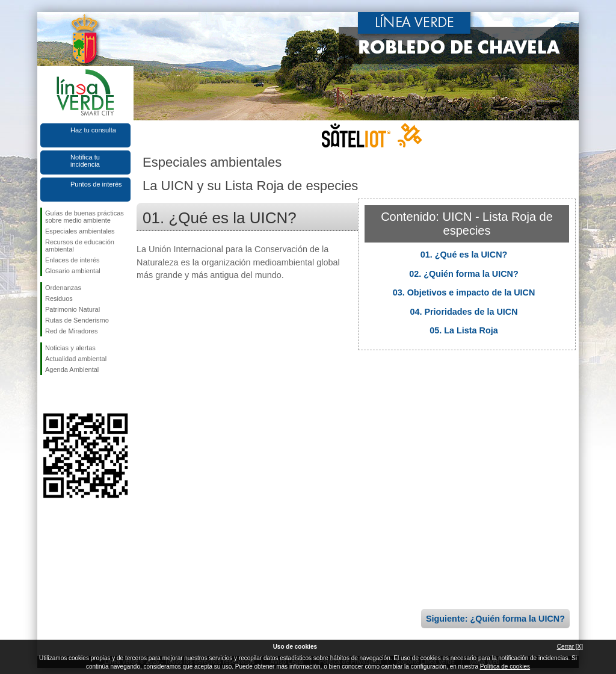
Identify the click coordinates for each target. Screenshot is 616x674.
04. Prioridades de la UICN (464, 312)
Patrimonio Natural (72, 309)
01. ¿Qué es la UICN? (464, 255)
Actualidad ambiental (76, 359)
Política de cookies (505, 666)
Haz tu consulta (93, 130)
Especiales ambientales (80, 231)
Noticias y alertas (70, 348)
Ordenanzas (63, 288)
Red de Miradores (71, 331)
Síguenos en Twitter (67, 394)
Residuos (59, 298)
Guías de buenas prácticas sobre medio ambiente (85, 217)
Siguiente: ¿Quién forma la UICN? (495, 619)
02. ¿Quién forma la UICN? (464, 274)
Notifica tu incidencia (85, 161)
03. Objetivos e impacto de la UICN (464, 292)
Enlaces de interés (72, 260)
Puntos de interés (96, 184)
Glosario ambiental (73, 271)
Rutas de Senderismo (77, 320)
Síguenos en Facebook (48, 394)
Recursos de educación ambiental (80, 246)
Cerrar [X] (570, 647)
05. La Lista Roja (464, 330)
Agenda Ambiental (72, 369)
